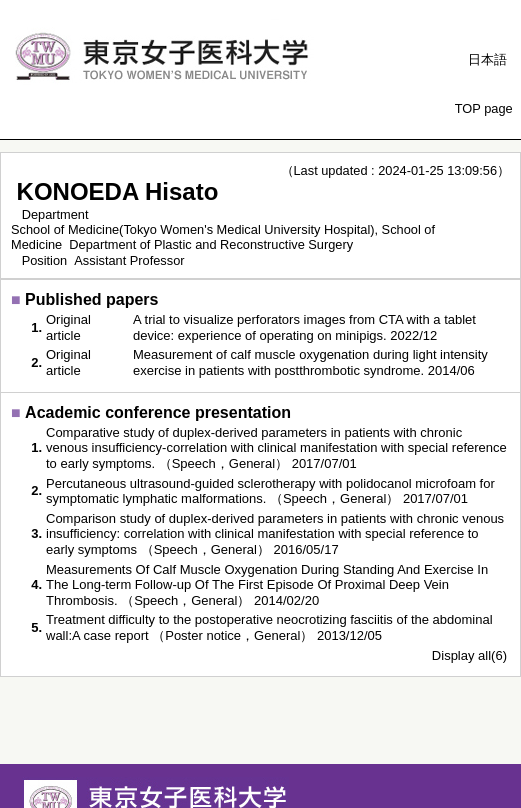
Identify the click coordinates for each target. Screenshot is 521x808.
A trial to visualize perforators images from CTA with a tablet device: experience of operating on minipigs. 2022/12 (304, 327)
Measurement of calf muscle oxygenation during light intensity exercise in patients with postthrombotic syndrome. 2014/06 (310, 362)
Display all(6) (469, 655)
